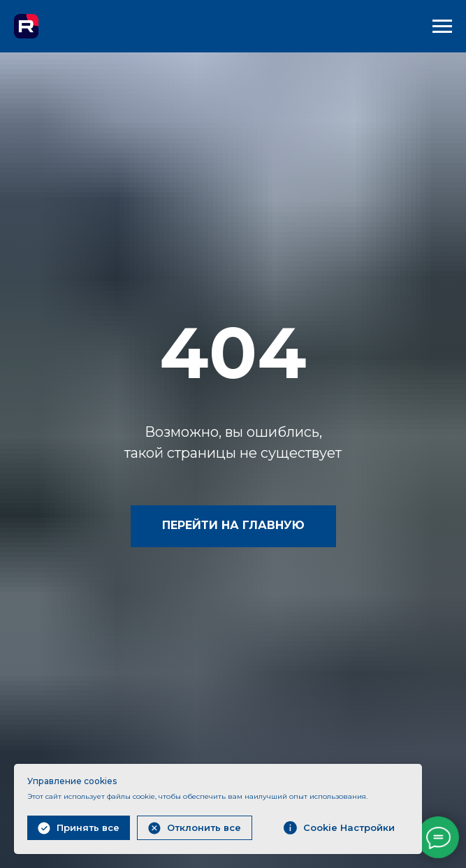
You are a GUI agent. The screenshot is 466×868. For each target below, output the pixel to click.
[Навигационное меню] (442, 27)
